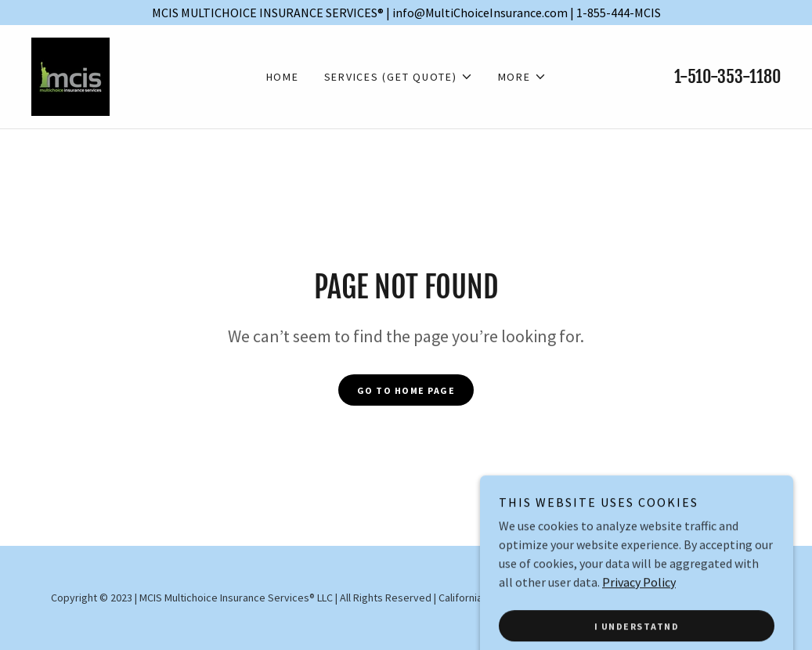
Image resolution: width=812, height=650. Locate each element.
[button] (399, 77)
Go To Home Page (406, 390)
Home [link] (283, 77)
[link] (70, 75)
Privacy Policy (639, 633)
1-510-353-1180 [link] (727, 76)
